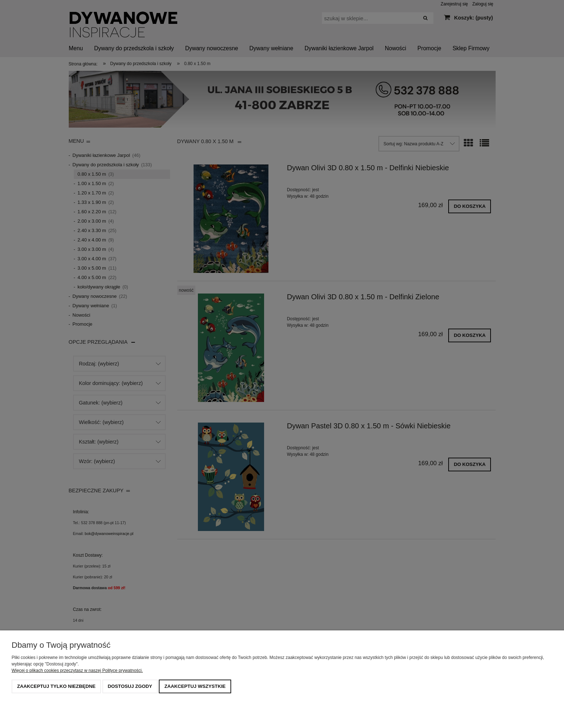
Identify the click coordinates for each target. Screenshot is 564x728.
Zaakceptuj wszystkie (195, 686)
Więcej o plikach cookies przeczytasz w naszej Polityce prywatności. (77, 671)
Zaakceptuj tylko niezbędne (56, 686)
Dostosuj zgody (130, 686)
